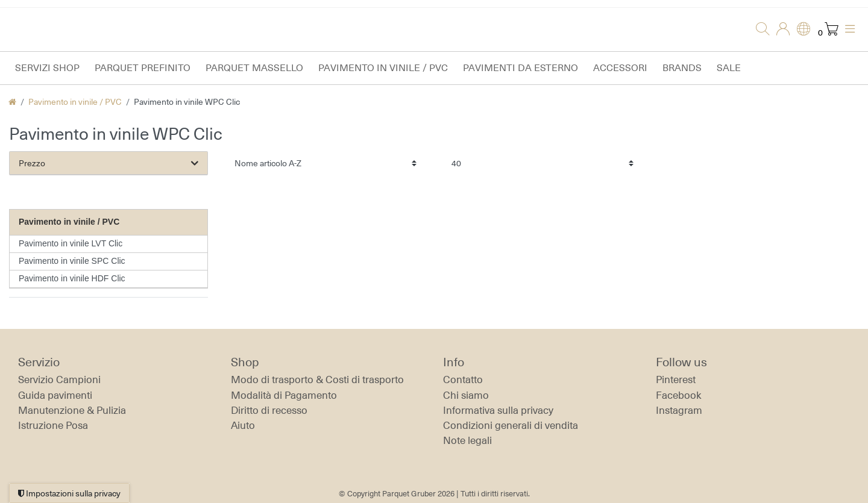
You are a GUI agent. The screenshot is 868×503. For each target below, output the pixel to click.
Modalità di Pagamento (284, 395)
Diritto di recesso (269, 410)
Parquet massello (254, 68)
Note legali (467, 440)
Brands (682, 68)
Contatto (463, 380)
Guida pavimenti (55, 395)
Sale (729, 68)
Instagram (679, 410)
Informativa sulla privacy (498, 410)
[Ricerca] (759, 30)
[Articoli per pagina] (542, 163)
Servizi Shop (47, 68)
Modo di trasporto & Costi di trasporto (317, 380)
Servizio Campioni (59, 380)
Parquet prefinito (143, 68)
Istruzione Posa (53, 425)
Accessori (620, 68)
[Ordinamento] (325, 163)
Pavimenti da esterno (520, 68)
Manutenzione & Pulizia (72, 410)
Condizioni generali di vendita (511, 425)
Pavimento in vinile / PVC (383, 68)
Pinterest (676, 380)
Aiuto (243, 425)
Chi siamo (466, 395)
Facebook (679, 395)
